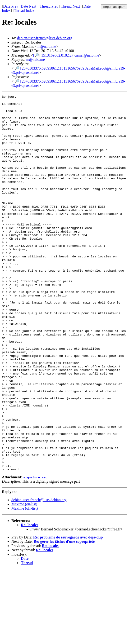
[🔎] (37, 55)
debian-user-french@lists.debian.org (45, 38)
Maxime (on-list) (24, 579)
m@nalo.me (47, 46)
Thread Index (24, 11)
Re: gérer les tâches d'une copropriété (64, 617)
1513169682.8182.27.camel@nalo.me (70, 55)
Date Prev (11, 6)
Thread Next (70, 6)
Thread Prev (49, 6)
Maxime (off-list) (25, 584)
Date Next (29, 6)
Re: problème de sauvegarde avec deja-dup (68, 612)
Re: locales (30, 600)
